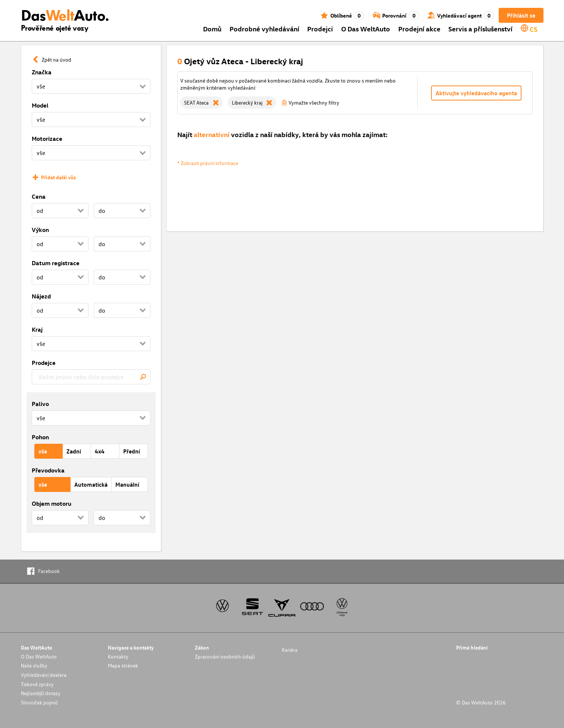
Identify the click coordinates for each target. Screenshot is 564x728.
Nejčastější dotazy (41, 693)
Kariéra (290, 650)
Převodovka (48, 470)
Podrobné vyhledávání (264, 29)
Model (40, 105)
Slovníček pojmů (39, 702)
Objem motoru (52, 504)
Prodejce (44, 363)
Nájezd (41, 296)
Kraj (37, 329)
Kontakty (118, 656)
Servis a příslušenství (480, 29)
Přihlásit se (521, 15)
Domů (212, 29)
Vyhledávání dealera (44, 675)
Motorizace (47, 139)
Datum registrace (56, 263)
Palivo (40, 404)
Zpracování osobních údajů (225, 656)
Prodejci (320, 29)
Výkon (40, 230)
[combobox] (91, 377)
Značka (42, 72)
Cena (39, 196)
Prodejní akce (419, 29)
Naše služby (34, 665)
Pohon (40, 437)
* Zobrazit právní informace (208, 163)
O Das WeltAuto (366, 29)
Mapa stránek (123, 665)
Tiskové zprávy (37, 684)
